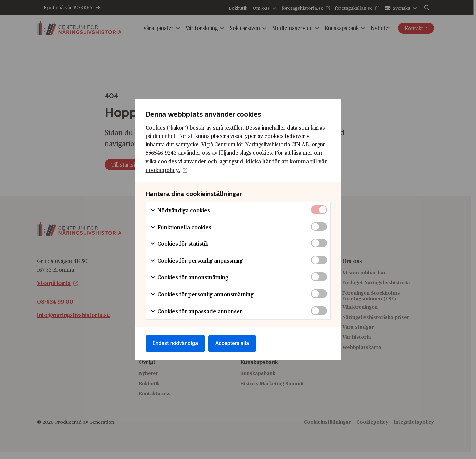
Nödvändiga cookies (180, 210)
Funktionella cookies (181, 227)
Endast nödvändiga (175, 343)
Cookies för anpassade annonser (196, 311)
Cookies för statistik (179, 244)
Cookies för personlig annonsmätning (202, 294)
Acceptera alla (232, 343)
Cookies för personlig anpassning (196, 261)
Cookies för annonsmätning (189, 277)
